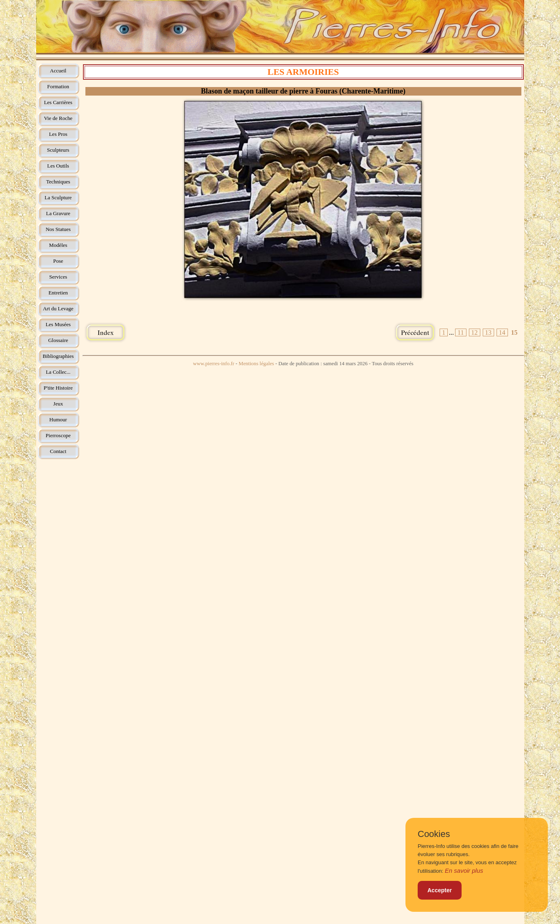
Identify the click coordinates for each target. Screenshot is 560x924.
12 (475, 332)
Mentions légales (256, 364)
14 (502, 332)
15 (514, 332)
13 (488, 332)
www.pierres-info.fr (214, 364)
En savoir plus (464, 871)
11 (461, 332)
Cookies (434, 834)
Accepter (440, 890)
